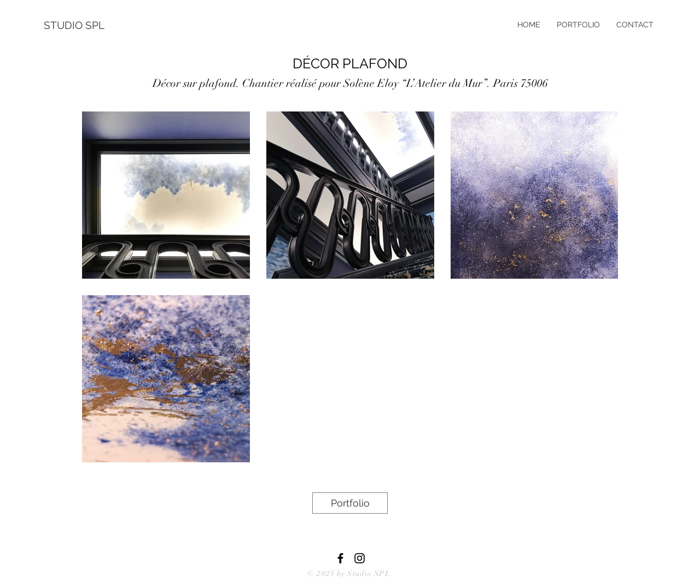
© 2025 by (327, 574)
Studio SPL (369, 574)
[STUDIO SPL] (79, 25)
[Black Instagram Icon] (360, 558)
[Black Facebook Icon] (340, 558)
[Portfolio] (350, 503)
